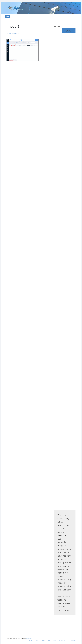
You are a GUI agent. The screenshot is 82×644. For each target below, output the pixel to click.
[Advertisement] (65, 47)
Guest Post (62, 640)
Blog (36, 640)
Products (72, 640)
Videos (43, 640)
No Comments (14, 34)
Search (57, 26)
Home (30, 640)
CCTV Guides (52, 640)
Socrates (29, 639)
